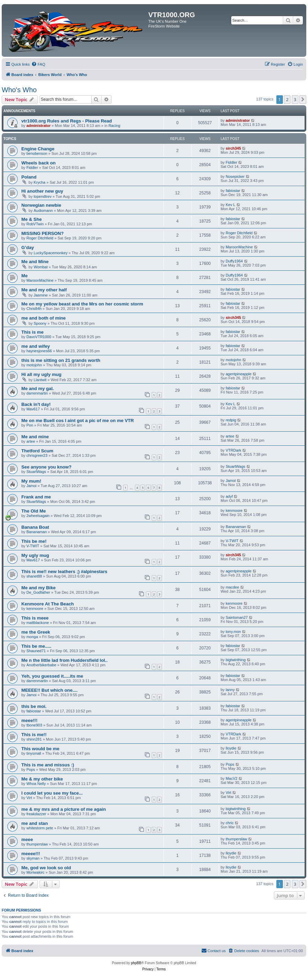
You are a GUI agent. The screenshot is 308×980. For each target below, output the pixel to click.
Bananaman (37, 532)
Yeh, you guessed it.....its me (52, 676)
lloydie (231, 748)
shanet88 (34, 576)
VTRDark (233, 450)
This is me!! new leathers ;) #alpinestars (64, 572)
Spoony (40, 323)
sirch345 (233, 148)
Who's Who (19, 90)
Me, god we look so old (46, 868)
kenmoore (234, 510)
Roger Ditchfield (40, 238)
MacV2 (232, 778)
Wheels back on (39, 163)
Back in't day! (36, 404)
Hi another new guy (42, 191)
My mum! (31, 481)
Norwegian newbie (41, 205)
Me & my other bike (42, 779)
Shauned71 (36, 651)
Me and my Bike (39, 588)
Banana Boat (35, 527)
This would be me (40, 749)
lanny (230, 690)
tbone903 (34, 725)
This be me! (34, 541)
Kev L (231, 205)
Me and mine (35, 437)
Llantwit (40, 380)
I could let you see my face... (52, 793)
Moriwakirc (36, 872)
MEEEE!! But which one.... (49, 690)
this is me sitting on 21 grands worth (61, 360)
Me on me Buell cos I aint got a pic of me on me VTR (78, 421)
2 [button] (287, 99)
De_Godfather (38, 592)
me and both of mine (44, 318)
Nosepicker (235, 176)
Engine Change (38, 149)
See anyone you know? (46, 467)
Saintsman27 (237, 617)
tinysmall (34, 753)
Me (24, 276)
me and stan (35, 823)
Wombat (41, 267)
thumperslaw (37, 844)
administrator (39, 126)
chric (230, 823)
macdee (232, 587)
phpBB (136, 963)
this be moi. (34, 706)
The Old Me (34, 511)
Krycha (40, 182)
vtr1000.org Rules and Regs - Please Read (67, 121)
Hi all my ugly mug (41, 374)
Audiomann (43, 211)
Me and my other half (44, 290)
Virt (29, 798)
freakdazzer (36, 814)
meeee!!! (31, 854)
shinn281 (34, 739)
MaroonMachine (239, 247)
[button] (303, 99)
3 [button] (295, 99)
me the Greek (36, 632)
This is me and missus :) (48, 765)
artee (31, 441)
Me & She (31, 219)
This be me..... (36, 646)
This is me (33, 332)
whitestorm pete (40, 828)
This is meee (35, 618)
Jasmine (41, 295)
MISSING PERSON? (43, 233)
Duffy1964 (234, 261)
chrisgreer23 (37, 455)
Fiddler (32, 168)
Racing (114, 126)
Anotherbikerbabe (41, 665)
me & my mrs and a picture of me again (64, 809)
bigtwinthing (236, 660)
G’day (28, 247)
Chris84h (34, 309)
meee (27, 839)
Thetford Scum (37, 451)
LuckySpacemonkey (51, 253)
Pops (31, 769)
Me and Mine (35, 262)
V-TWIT (33, 546)
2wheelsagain (38, 516)
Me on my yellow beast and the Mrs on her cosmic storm (82, 304)
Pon (30, 425)
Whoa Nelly (36, 784)
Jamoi (31, 486)
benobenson (37, 153)
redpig (231, 420)
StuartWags (36, 472)
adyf (229, 496)
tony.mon (233, 632)
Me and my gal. (38, 389)
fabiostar (233, 191)
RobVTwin (35, 224)
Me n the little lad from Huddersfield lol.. (65, 660)
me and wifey (36, 346)
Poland (29, 177)
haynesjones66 (39, 351)
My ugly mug (35, 555)
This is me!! (34, 735)
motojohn (34, 365)
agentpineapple (239, 374)
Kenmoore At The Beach (48, 604)
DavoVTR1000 (39, 337)
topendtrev (43, 196)
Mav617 (33, 409)
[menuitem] (38, 64)
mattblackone (38, 623)
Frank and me (36, 497)
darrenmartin (37, 393)
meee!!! (29, 720)
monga (32, 637)
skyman (33, 858)
